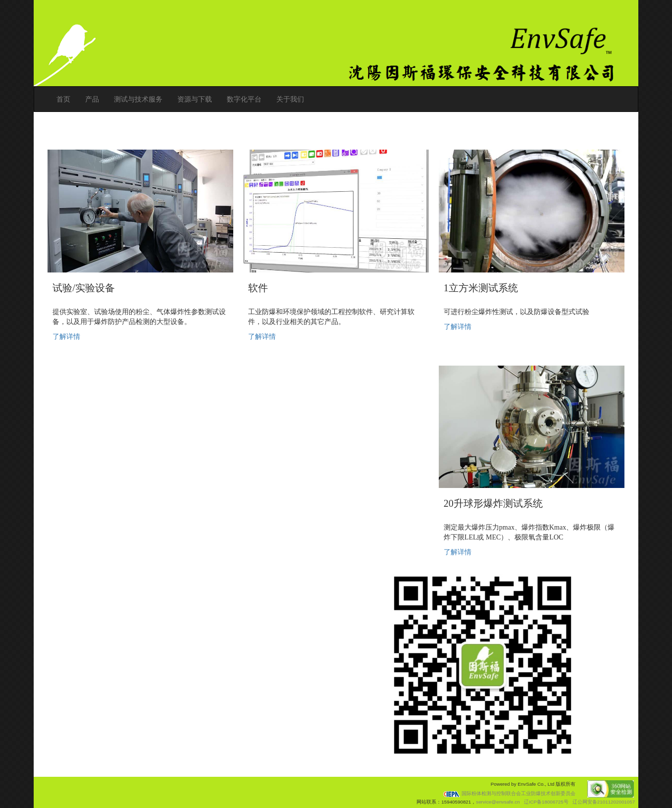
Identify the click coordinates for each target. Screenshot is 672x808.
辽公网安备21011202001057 (604, 802)
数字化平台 (244, 99)
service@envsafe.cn (498, 802)
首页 (63, 99)
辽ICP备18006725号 (546, 802)
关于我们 (290, 99)
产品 (92, 99)
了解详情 (66, 337)
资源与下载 (195, 99)
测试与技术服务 (138, 99)
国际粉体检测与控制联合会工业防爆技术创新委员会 (509, 793)
